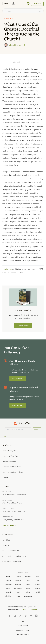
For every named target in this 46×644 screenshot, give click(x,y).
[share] (28, 45)
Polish (8, 588)
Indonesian (8, 584)
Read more (7, 269)
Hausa (28, 580)
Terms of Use (23, 626)
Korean (28, 584)
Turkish (38, 592)
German (18, 580)
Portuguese (18, 588)
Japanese (18, 584)
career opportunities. (30, 609)
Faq (23, 621)
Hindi (38, 580)
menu (6, 4)
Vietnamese (28, 596)
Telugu (28, 592)
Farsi (38, 576)
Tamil (18, 592)
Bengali (18, 576)
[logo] (14, 4)
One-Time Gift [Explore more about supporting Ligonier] (18, 405)
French (8, 580)
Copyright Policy (23, 630)
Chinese (28, 576)
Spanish (38, 588)
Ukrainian (8, 596)
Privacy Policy (23, 635)
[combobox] (20, 11)
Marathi (38, 584)
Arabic (8, 576)
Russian (28, 588)
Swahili (8, 592)
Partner (37, 4)
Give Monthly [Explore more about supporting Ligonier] (18, 378)
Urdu (18, 596)
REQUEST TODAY (23, 325)
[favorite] (25, 45)
